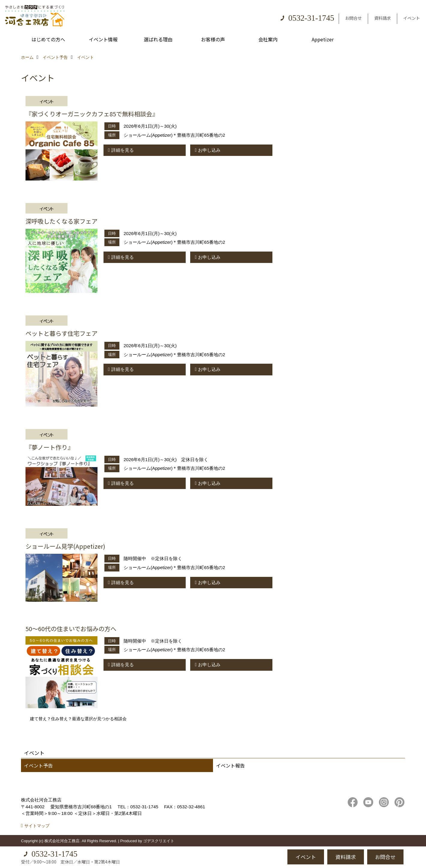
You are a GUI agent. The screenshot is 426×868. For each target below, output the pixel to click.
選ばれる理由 (158, 39)
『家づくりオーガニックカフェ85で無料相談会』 (92, 114)
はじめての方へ (48, 39)
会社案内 (268, 39)
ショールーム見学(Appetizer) (65, 546)
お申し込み (209, 150)
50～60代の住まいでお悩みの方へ (71, 629)
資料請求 (382, 18)
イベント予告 (38, 765)
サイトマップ (37, 826)
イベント (412, 18)
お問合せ (353, 18)
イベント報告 (230, 765)
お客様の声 (213, 39)
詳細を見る (123, 150)
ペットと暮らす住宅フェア (61, 333)
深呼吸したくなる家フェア (61, 221)
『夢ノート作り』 (49, 447)
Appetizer (323, 39)
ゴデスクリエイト (159, 841)
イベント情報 (103, 39)
